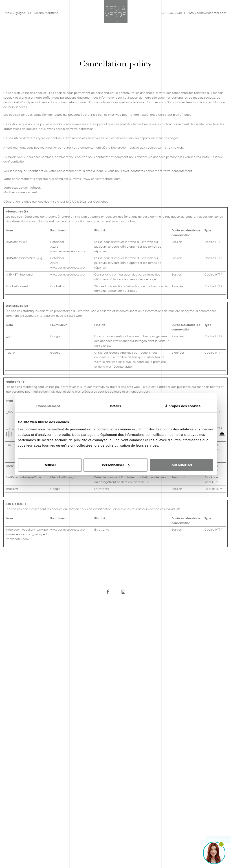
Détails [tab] (116, 406)
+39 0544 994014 (173, 13)
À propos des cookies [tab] (183, 406)
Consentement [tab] (48, 406)
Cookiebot (100, 202)
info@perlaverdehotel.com (206, 13)
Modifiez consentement (20, 192)
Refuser (50, 465)
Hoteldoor (57, 242)
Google (55, 336)
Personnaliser (116, 465)
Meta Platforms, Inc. (65, 477)
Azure (54, 247)
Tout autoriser (181, 465)
